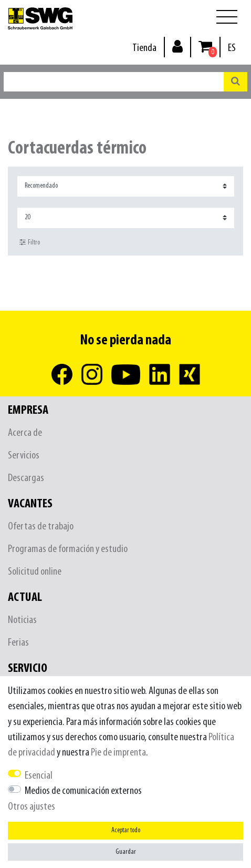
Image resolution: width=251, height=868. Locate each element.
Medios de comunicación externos (83, 791)
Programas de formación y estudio (68, 549)
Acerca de (25, 433)
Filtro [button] (30, 242)
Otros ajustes (32, 807)
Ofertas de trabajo (41, 527)
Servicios (24, 456)
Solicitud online (35, 572)
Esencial (39, 776)
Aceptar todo (126, 830)
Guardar (126, 852)
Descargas (26, 478)
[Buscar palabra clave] (114, 82)
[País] (232, 48)
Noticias (22, 620)
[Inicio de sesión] (177, 46)
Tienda (144, 48)
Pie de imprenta (118, 753)
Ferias (18, 643)
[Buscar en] (236, 82)
